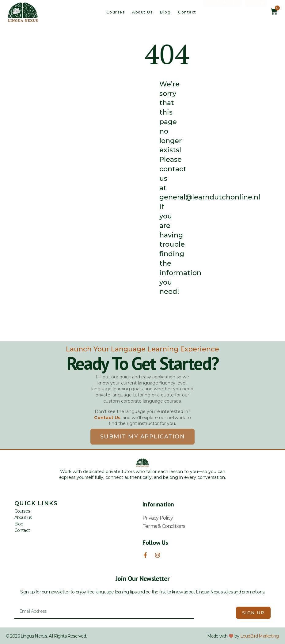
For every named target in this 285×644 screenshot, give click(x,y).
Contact (187, 12)
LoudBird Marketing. (260, 636)
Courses (116, 12)
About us (142, 12)
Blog (165, 12)
